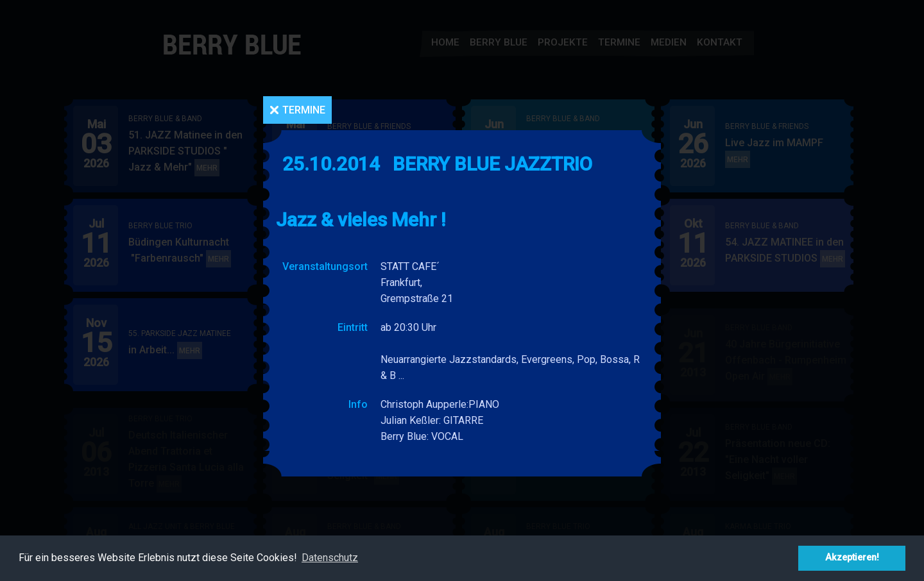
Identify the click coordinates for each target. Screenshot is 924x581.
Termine (304, 110)
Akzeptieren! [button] (852, 558)
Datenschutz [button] (330, 558)
